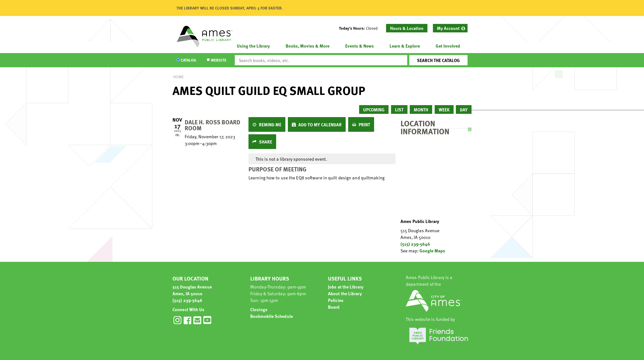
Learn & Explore (405, 46)
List (399, 109)
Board (334, 307)
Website (219, 60)
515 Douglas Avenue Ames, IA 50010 (192, 290)
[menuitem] (450, 28)
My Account (448, 28)
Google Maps (432, 251)
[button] (360, 28)
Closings (259, 309)
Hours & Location (407, 28)
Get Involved (448, 46)
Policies (336, 300)
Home (178, 77)
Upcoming (374, 109)
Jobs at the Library (346, 287)
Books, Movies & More (308, 46)
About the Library (345, 293)
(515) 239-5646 (415, 244)
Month (421, 109)
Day (464, 109)
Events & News (360, 46)
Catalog (188, 60)
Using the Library (253, 46)
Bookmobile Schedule (272, 316)
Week (444, 109)
